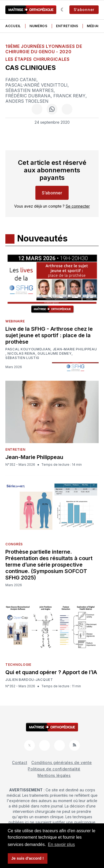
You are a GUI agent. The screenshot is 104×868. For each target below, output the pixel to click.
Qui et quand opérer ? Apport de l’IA (51, 672)
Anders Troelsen (27, 101)
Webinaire (15, 321)
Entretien (15, 449)
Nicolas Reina (21, 354)
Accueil (13, 26)
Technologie (18, 665)
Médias (94, 26)
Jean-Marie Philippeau (75, 349)
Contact (20, 762)
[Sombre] (63, 10)
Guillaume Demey (55, 354)
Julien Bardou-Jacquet (29, 680)
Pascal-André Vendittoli (36, 85)
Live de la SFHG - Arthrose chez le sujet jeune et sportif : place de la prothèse (49, 335)
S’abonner (84, 10)
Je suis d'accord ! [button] (27, 858)
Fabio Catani (21, 80)
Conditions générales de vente (62, 762)
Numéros (38, 26)
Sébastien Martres (29, 90)
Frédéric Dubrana (28, 96)
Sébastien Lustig (22, 358)
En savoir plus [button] (62, 844)
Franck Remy (69, 96)
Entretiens (67, 26)
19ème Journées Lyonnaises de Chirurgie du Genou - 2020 (44, 49)
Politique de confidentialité (54, 769)
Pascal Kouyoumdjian (28, 349)
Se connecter (78, 206)
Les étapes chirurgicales (38, 59)
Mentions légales (54, 775)
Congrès (14, 544)
